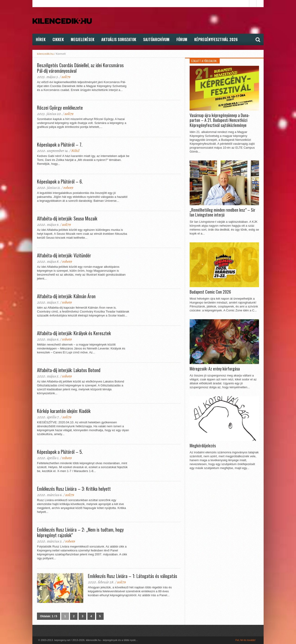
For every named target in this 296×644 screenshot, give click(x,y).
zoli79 (66, 77)
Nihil (75, 151)
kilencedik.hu (45, 54)
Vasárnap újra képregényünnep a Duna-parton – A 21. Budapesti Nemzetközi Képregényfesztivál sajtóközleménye (220, 120)
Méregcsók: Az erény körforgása (215, 369)
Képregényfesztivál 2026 (216, 39)
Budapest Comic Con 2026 (210, 292)
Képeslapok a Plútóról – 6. (60, 181)
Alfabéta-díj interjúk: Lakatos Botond (69, 370)
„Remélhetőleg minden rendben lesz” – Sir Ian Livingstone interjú (222, 212)
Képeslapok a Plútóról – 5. (60, 452)
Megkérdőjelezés (203, 446)
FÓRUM (182, 39)
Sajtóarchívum (156, 39)
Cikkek (58, 39)
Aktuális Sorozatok (119, 39)
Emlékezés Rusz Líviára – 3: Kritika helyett (74, 489)
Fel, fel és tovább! (245, 640)
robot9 (68, 188)
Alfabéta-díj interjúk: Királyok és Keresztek (74, 333)
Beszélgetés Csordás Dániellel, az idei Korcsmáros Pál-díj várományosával (80, 68)
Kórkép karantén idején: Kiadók (64, 411)
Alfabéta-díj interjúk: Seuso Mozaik (67, 218)
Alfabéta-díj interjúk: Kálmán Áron (66, 296)
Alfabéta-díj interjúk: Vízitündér (64, 255)
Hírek (41, 39)
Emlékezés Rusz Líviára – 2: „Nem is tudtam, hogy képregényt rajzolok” (80, 532)
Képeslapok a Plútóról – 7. (60, 144)
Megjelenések (83, 39)
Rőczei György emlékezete (60, 108)
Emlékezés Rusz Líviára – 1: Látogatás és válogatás (133, 576)
